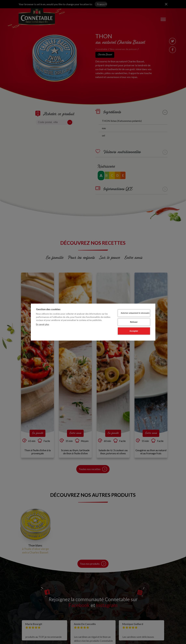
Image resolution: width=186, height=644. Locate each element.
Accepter (134, 331)
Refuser (134, 322)
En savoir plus (43, 324)
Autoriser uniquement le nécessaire (135, 313)
